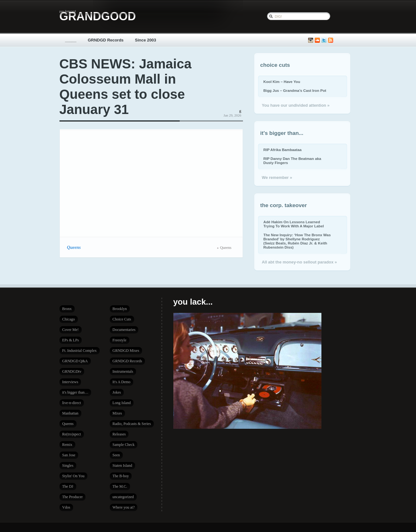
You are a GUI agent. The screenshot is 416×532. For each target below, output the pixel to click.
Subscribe (331, 40)
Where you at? (124, 507)
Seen (116, 455)
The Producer (73, 497)
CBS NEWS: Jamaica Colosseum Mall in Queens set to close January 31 (126, 87)
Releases (119, 434)
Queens (74, 247)
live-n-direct (72, 403)
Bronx (67, 309)
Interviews (70, 382)
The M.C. (120, 486)
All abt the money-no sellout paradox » (299, 262)
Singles (68, 465)
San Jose (69, 455)
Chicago (69, 319)
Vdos (66, 507)
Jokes (117, 392)
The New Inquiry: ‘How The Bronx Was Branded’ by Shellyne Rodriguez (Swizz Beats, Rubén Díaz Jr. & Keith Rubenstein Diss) (297, 241)
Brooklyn (120, 309)
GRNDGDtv (72, 371)
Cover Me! (71, 330)
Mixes (117, 413)
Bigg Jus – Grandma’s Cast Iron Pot (295, 90)
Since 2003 (146, 40)
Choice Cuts (122, 319)
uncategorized (123, 497)
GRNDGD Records (106, 40)
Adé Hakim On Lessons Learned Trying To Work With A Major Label (294, 224)
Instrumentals (123, 371)
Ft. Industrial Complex (80, 351)
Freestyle (120, 340)
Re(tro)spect (72, 434)
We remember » (277, 177)
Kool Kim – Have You (282, 82)
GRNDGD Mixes (126, 351)
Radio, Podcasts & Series (132, 424)
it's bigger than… (75, 392)
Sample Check (124, 445)
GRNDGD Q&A (75, 361)
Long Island (122, 403)
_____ (71, 40)
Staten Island (122, 465)
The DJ (68, 486)
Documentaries (124, 330)
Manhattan (70, 413)
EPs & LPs (71, 340)
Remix (67, 445)
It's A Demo (122, 382)
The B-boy (121, 476)
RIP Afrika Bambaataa (283, 150)
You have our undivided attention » (296, 105)
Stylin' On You (74, 476)
